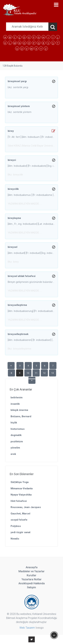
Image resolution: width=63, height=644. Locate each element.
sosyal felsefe (19, 520)
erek (13, 454)
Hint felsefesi (19, 501)
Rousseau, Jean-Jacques (26, 507)
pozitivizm (17, 441)
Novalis (15, 539)
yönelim (15, 448)
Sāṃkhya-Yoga (20, 482)
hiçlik (14, 423)
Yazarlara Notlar (32, 579)
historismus (18, 429)
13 (53, 373)
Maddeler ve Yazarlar (32, 571)
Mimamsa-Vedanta (22, 488)
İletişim (32, 587)
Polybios (16, 526)
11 (36, 373)
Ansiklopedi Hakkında (32, 583)
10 (28, 373)
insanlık (15, 404)
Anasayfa (32, 567)
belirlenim (17, 398)
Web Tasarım (27, 628)
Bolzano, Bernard (21, 416)
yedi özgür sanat (20, 532)
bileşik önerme (19, 410)
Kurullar (32, 575)
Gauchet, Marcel (20, 514)
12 (44, 373)
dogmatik (16, 435)
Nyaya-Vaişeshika (21, 495)
